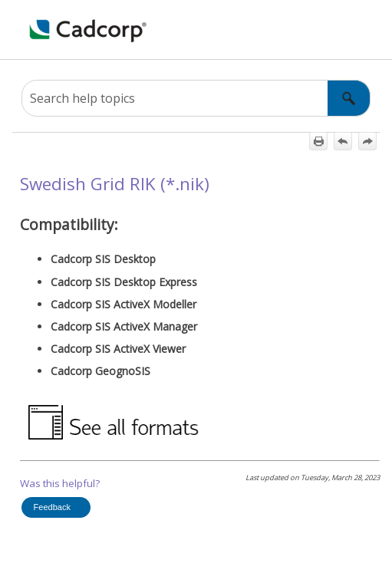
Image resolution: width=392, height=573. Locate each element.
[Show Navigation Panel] (21, 30)
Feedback (52, 507)
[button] (349, 98)
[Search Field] (196, 98)
